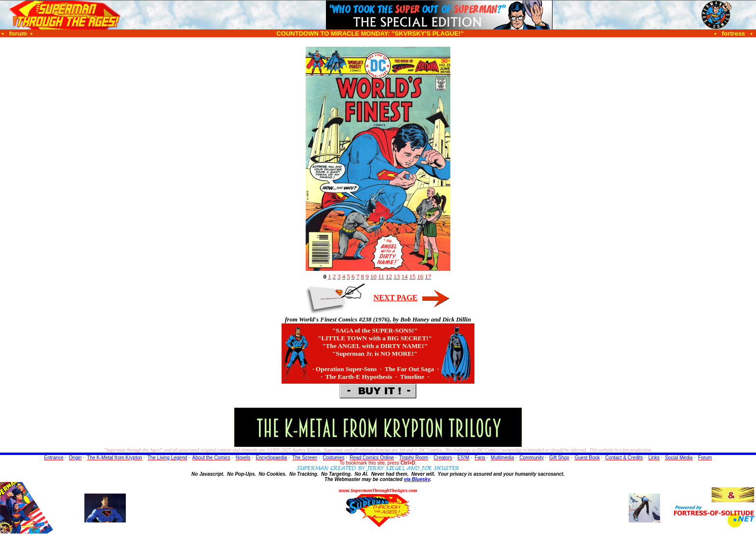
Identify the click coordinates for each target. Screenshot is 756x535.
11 (381, 276)
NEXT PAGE (396, 298)
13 (397, 276)
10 (373, 276)
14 (405, 276)
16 (420, 276)
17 (428, 276)
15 (412, 276)
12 (389, 276)
